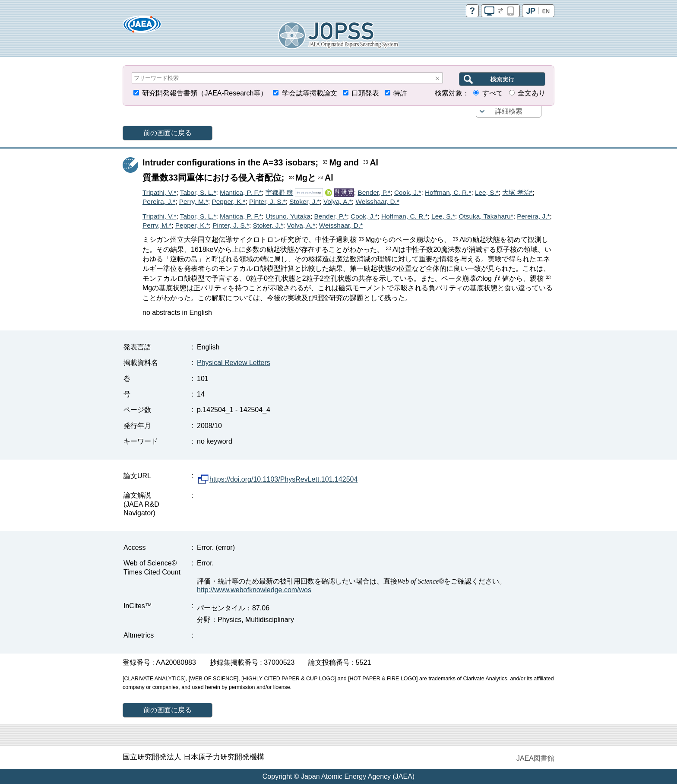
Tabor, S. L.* (198, 192)
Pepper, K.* (229, 202)
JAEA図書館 (535, 758)
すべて (493, 93)
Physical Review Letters (234, 363)
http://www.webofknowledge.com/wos (254, 590)
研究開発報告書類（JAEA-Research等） (205, 93)
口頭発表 (365, 93)
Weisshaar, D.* (377, 202)
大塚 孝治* (517, 192)
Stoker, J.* (304, 202)
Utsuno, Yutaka (288, 216)
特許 (400, 93)
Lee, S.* (487, 192)
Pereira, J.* (159, 202)
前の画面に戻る (168, 133)
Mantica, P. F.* (241, 192)
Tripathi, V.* (159, 192)
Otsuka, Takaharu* (486, 216)
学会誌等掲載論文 (310, 93)
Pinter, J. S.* (267, 202)
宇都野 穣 (279, 192)
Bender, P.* (374, 192)
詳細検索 (509, 111)
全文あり (531, 93)
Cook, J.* (408, 192)
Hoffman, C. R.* (448, 192)
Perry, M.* (194, 202)
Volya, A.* (338, 202)
